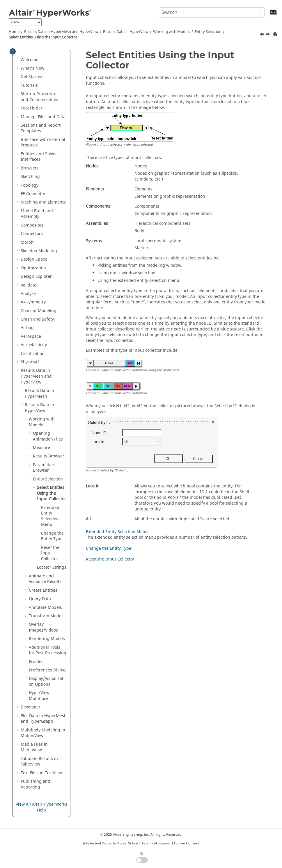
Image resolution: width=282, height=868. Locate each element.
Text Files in (41, 773)
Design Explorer (36, 276)
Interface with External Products (43, 143)
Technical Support (156, 843)
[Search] (258, 13)
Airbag (27, 328)
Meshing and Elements (43, 202)
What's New (32, 68)
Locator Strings (52, 567)
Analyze (28, 294)
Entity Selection (208, 32)
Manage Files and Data (43, 117)
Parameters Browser (44, 468)
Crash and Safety (37, 319)
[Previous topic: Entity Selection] (263, 35)
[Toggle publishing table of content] (13, 51)
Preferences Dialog (47, 670)
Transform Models (47, 616)
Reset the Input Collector (50, 553)
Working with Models (172, 32)
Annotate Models (45, 608)
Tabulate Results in (39, 762)
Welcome (30, 60)
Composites (32, 225)
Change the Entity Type (52, 536)
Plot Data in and (44, 719)
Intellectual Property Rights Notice (110, 843)
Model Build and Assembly (37, 214)
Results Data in (126, 32)
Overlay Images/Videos (43, 627)
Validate (29, 285)
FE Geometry (33, 194)
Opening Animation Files (48, 436)
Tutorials (29, 85)
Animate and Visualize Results (45, 579)
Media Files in (34, 747)
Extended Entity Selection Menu (50, 516)
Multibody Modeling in (43, 733)
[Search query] (212, 13)
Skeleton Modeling (39, 251)
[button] (18, 60)
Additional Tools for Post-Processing (48, 650)
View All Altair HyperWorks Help (41, 807)
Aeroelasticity (34, 345)
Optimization (33, 268)
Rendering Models (47, 639)
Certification (33, 354)
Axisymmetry (33, 302)
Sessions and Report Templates (41, 128)
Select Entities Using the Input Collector (43, 37)
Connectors (32, 234)
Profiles (36, 662)
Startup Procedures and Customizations (40, 97)
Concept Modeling (39, 311)
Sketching (30, 177)
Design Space (34, 259)
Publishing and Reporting (36, 784)
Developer (31, 707)
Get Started (32, 77)
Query (40, 599)
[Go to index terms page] (267, 15)
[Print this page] (275, 35)
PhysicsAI (30, 362)
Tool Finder (32, 108)
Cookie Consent (187, 843)
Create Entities (43, 590)
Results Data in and (61, 32)
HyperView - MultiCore (40, 696)
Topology (30, 185)
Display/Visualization (47, 682)
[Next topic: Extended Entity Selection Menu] (268, 35)
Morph (27, 242)
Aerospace (31, 336)
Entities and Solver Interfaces (39, 157)
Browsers (30, 168)
